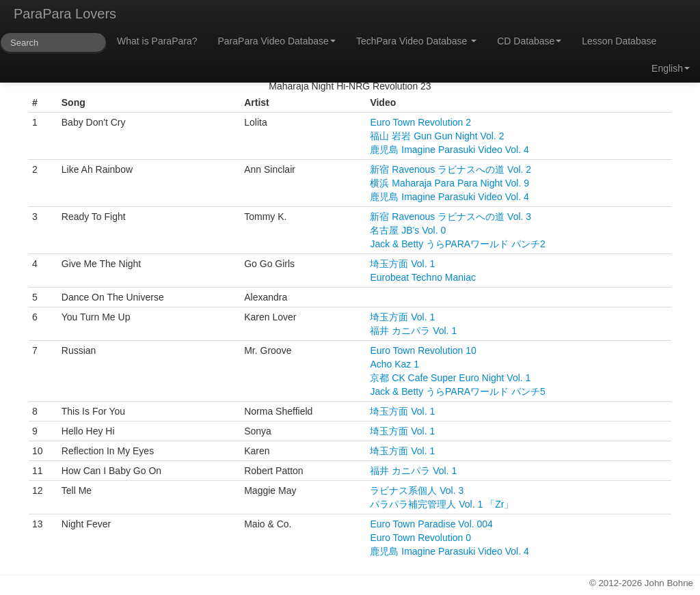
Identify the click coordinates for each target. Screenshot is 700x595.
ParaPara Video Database (277, 41)
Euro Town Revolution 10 (423, 350)
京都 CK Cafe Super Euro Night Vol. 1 (450, 378)
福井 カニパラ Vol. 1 (413, 331)
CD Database (529, 41)
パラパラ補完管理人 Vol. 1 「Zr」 (442, 504)
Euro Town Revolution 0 (420, 538)
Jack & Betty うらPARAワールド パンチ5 (457, 391)
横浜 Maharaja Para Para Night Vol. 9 (449, 183)
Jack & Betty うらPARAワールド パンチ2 (457, 244)
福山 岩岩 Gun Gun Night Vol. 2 (437, 136)
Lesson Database (619, 41)
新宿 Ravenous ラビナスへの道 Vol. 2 (450, 169)
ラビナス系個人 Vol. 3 (417, 490)
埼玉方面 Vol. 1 (402, 264)
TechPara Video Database (416, 41)
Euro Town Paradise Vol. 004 (431, 524)
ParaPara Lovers (65, 14)
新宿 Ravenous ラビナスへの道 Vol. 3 (450, 217)
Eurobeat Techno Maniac (423, 277)
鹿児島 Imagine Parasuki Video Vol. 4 (449, 150)
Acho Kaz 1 (394, 364)
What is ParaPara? (157, 41)
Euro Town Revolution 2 (420, 122)
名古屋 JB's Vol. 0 (408, 230)
